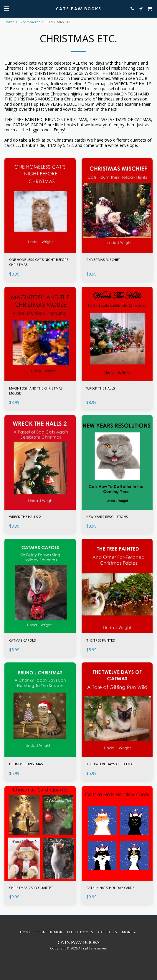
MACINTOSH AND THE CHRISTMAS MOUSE (36, 391)
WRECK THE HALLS (101, 388)
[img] (40, 205)
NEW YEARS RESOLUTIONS (107, 517)
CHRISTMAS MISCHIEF (103, 260)
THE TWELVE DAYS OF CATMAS (110, 764)
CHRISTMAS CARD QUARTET (31, 888)
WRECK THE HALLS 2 (25, 517)
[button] (6, 8)
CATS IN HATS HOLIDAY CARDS (110, 888)
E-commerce (30, 22)
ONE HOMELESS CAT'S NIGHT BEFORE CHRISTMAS (39, 262)
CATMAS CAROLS (23, 640)
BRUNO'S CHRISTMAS (26, 764)
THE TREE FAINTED (101, 640)
